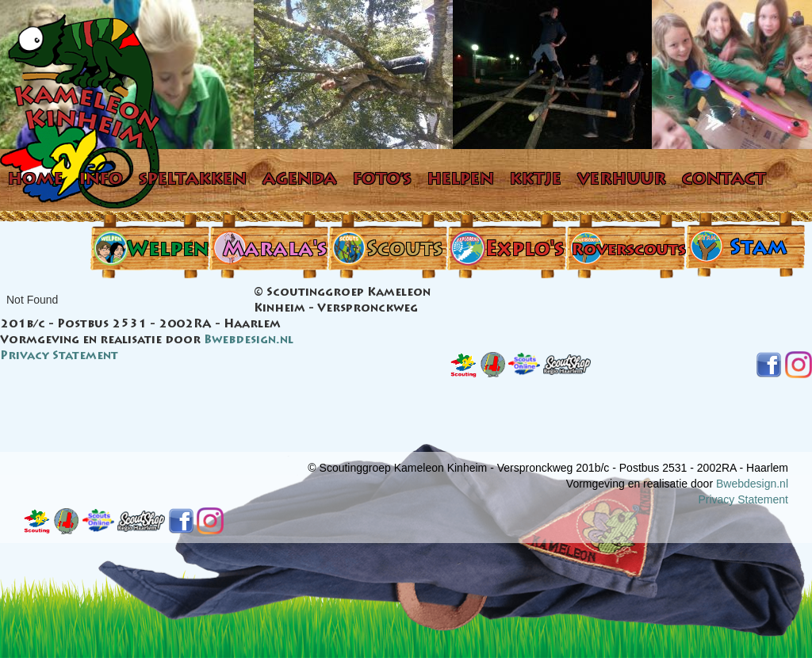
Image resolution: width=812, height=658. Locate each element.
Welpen (168, 251)
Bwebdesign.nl (249, 341)
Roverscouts (628, 251)
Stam (758, 249)
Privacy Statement (59, 357)
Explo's (525, 251)
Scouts (404, 251)
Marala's (275, 251)
